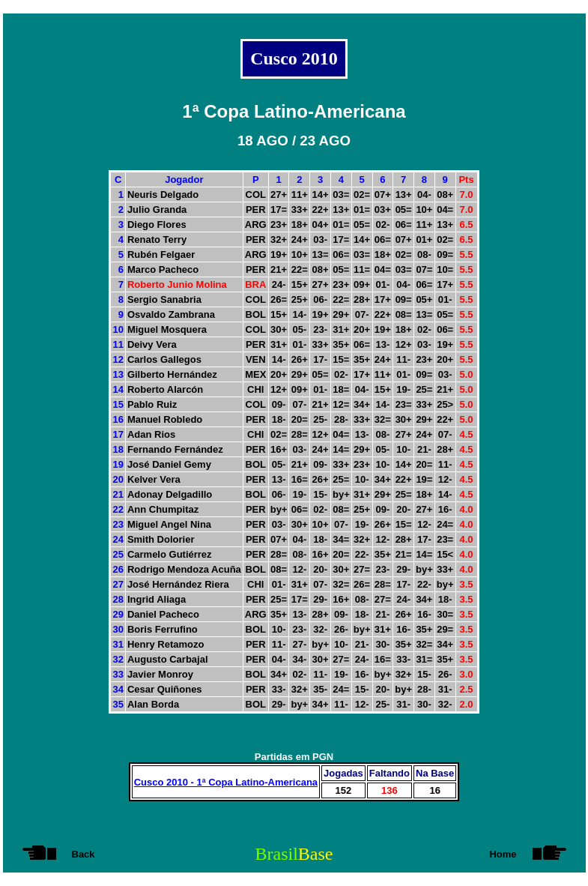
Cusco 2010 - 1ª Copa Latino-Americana (226, 782)
